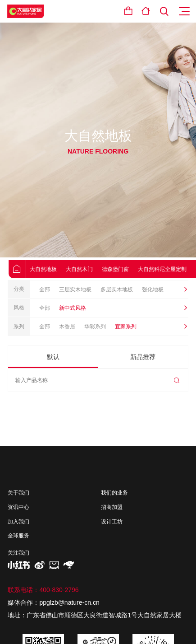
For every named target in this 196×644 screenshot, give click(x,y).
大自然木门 (87, 269)
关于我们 (18, 493)
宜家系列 (126, 327)
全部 (45, 289)
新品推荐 (143, 357)
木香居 (67, 327)
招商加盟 (112, 507)
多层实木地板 (117, 289)
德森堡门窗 (123, 269)
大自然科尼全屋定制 (169, 269)
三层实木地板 (75, 289)
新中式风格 (73, 308)
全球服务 (18, 536)
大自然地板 (50, 269)
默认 (53, 357)
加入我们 (18, 522)
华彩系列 (95, 327)
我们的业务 (114, 493)
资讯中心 (18, 507)
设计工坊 (112, 522)
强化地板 (153, 289)
